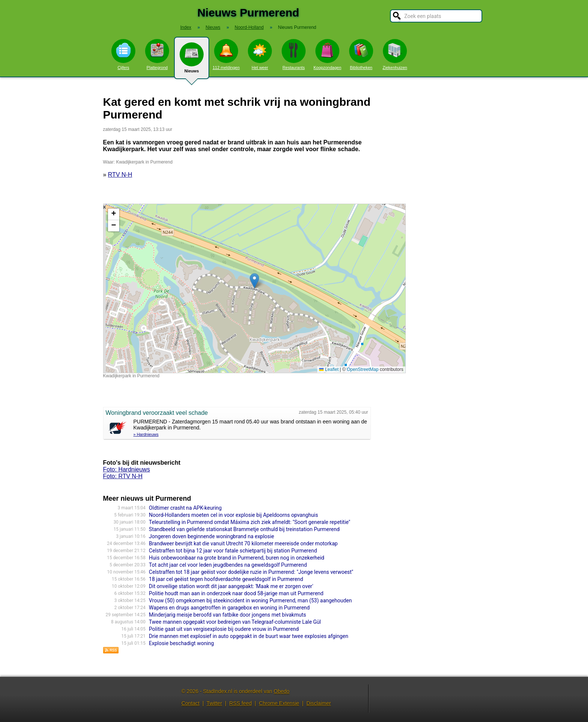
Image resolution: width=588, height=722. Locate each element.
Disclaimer (319, 703)
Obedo (282, 691)
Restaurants (294, 54)
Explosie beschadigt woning (181, 643)
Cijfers (123, 54)
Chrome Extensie (279, 703)
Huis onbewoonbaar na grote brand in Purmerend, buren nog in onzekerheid (237, 558)
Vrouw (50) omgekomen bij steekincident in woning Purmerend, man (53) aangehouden (250, 600)
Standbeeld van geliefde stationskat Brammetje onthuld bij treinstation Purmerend (244, 529)
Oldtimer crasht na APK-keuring (185, 508)
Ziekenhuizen (395, 54)
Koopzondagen (327, 54)
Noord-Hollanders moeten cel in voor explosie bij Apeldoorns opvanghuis (233, 515)
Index (186, 27)
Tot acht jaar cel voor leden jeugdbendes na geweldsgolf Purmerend (228, 565)
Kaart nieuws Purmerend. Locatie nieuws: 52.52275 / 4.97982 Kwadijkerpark (253, 288)
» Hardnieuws (146, 434)
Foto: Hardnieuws (127, 469)
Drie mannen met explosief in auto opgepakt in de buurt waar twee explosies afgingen (249, 636)
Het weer (260, 54)
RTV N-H (120, 175)
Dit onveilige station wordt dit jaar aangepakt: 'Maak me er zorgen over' (231, 586)
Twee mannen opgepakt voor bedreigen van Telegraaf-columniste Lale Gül (235, 622)
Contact (190, 703)
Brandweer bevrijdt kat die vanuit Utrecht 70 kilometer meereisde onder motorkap (243, 543)
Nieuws (192, 61)
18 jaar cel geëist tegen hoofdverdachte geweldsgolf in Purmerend (226, 579)
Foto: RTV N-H (123, 476)
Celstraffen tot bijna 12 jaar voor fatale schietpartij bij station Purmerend (233, 551)
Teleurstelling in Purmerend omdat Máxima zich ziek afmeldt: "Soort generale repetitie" (250, 522)
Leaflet (329, 369)
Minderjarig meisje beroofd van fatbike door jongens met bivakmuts (227, 615)
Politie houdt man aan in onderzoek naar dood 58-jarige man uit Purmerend (236, 593)
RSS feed (240, 703)
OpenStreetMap (363, 369)
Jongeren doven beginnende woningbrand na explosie (211, 536)
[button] (254, 281)
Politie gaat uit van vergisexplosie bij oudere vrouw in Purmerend (224, 629)
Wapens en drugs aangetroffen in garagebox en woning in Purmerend (229, 608)
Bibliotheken (361, 54)
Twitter (214, 703)
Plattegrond (157, 54)
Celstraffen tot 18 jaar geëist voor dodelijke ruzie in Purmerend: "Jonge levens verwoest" (251, 572)
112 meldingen (226, 54)
